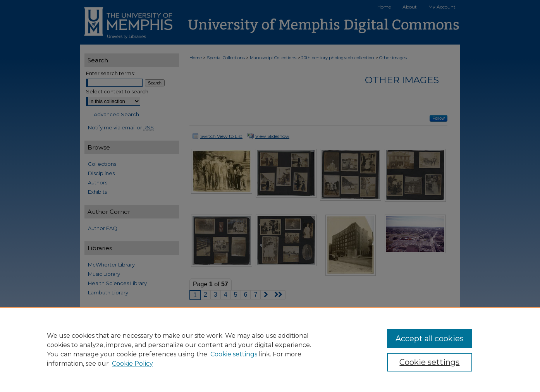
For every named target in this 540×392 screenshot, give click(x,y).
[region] (270, 349)
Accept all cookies (430, 339)
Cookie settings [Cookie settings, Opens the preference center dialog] (429, 362)
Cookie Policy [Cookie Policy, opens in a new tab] (132, 364)
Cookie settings (234, 354)
